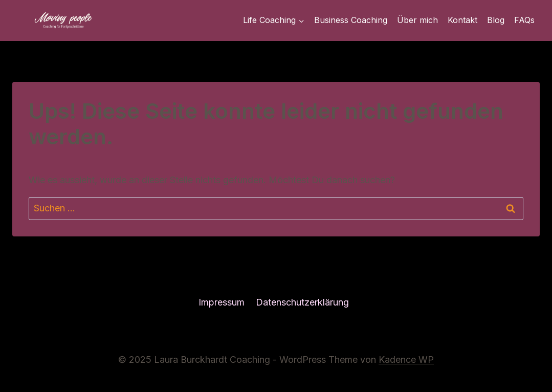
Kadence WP (406, 360)
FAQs (524, 20)
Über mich (417, 20)
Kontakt (462, 20)
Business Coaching (351, 20)
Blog (496, 20)
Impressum (222, 302)
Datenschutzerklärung (302, 302)
